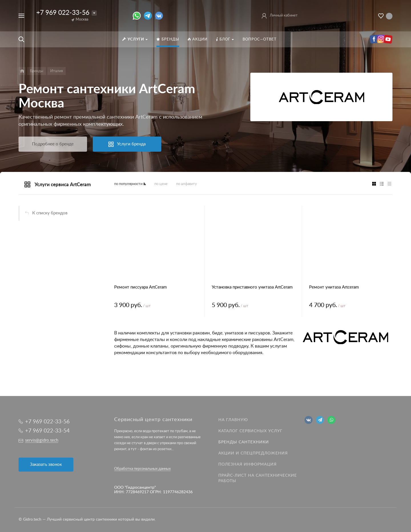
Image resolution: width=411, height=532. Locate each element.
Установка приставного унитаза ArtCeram (252, 287)
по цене (161, 184)
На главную (233, 420)
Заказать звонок (46, 465)
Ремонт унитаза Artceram (334, 287)
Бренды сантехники (244, 442)
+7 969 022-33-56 (63, 13)
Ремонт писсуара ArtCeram (140, 287)
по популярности (128, 184)
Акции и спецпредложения (253, 453)
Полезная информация (247, 464)
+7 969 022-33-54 (47, 431)
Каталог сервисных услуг (250, 431)
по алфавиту (187, 184)
